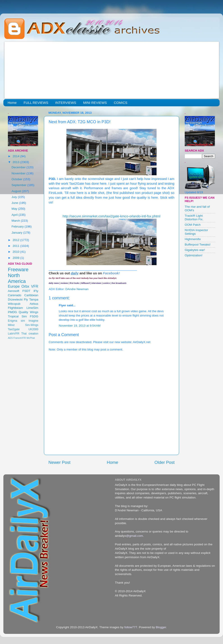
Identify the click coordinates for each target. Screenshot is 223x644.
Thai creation (30, 334)
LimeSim (32, 308)
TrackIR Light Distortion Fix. (194, 217)
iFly (36, 291)
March (16, 221)
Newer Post (59, 462)
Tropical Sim (17, 316)
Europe (14, 286)
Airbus (34, 304)
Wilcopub (14, 304)
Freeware (18, 270)
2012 (16, 240)
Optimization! (194, 255)
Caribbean (31, 295)
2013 (16, 162)
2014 (16, 156)
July (15, 197)
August (17, 191)
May (15, 209)
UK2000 (33, 329)
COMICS (121, 103)
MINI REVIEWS (95, 103)
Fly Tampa (31, 299)
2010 (16, 252)
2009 (16, 258)
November (19, 173)
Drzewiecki (15, 299)
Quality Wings (28, 312)
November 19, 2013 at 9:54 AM (80, 326)
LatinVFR (14, 334)
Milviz (11, 325)
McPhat (31, 338)
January (17, 233)
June (15, 203)
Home (12, 103)
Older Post (165, 462)
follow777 (131, 627)
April (15, 215)
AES (10, 338)
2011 (16, 246)
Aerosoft (14, 291)
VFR (35, 286)
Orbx (25, 286)
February (18, 226)
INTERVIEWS (66, 103)
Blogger (161, 627)
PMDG (13, 312)
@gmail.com (135, 536)
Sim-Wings (32, 325)
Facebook (111, 273)
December (19, 167)
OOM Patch (193, 225)
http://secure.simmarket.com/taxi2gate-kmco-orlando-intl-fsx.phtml (111, 216)
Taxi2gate (14, 329)
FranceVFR (20, 338)
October (17, 179)
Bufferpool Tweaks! (198, 245)
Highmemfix (193, 239)
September (19, 185)
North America (17, 278)
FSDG (34, 316)
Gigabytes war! (195, 250)
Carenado (15, 295)
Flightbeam (15, 308)
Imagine (33, 321)
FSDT (26, 291)
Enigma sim (16, 321)
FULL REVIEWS (36, 103)
